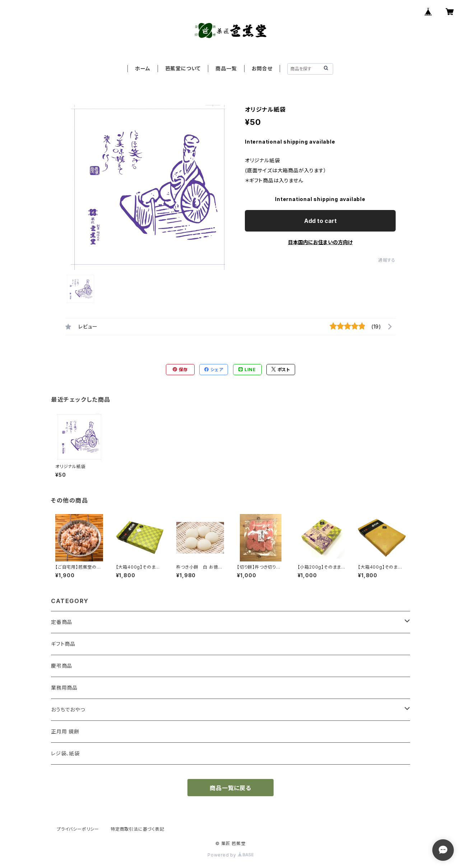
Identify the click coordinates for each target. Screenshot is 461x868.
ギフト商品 (63, 644)
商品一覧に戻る (230, 788)
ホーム (143, 68)
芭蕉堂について (183, 68)
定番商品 (62, 622)
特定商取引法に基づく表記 (138, 829)
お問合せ (262, 68)
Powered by (230, 855)
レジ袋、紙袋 (65, 753)
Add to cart (320, 221)
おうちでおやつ (68, 710)
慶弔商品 (62, 666)
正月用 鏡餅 (65, 731)
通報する (387, 260)
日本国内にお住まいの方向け (320, 242)
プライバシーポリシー (78, 829)
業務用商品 (64, 688)
